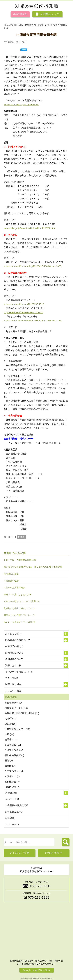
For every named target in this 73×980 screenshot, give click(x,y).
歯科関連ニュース (14, 812)
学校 (9, 734)
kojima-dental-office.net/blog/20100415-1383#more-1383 (32, 266)
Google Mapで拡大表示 (36, 970)
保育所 (11, 724)
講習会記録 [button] (36, 793)
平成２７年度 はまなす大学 (18, 595)
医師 (9, 761)
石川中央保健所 (14, 755)
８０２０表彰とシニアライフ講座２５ (22, 601)
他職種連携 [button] (36, 697)
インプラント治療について (19, 672)
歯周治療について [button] (36, 653)
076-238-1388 (39, 897)
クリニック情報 (13, 691)
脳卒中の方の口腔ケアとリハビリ (20, 615)
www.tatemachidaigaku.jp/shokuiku (21, 105)
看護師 (10, 766)
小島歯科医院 (20, 14)
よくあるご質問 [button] (36, 634)
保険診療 (10, 818)
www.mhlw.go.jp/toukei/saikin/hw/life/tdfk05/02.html (29, 228)
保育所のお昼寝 (11, 574)
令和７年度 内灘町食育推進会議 (20, 560)
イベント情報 (12, 799)
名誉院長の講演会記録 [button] (36, 806)
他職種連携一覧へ (14, 703)
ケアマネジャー (14, 771)
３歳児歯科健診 (11, 581)
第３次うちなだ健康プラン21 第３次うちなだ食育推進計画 (33, 567)
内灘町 (21, 537)
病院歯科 (11, 739)
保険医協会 (12, 787)
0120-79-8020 (39, 886)
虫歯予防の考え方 (14, 646)
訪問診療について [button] (36, 659)
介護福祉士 (12, 776)
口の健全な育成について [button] (36, 640)
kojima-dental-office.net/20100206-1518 (24, 304)
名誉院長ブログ (50, 14)
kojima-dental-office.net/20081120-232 (23, 312)
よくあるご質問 (19, 853)
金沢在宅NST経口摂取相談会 (22, 713)
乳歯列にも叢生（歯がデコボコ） (20, 608)
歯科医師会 (12, 782)
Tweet (24, 50)
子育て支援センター (17, 729)
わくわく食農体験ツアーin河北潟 (19, 622)
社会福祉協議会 (14, 750)
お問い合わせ (54, 853)
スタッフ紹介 (12, 678)
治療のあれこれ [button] (36, 666)
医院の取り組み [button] (36, 684)
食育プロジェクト (16, 708)
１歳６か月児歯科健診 (14, 588)
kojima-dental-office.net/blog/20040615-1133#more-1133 (32, 321)
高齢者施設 (13, 745)
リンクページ (12, 824)
